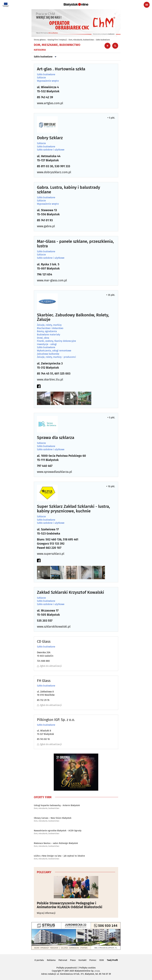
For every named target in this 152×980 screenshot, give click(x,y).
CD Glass (44, 642)
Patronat (63, 960)
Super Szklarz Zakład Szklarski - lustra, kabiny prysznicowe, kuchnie (73, 509)
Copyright (57, 971)
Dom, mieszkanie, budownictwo (81, 40)
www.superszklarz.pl (51, 554)
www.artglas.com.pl (50, 103)
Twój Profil (112, 960)
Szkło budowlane (103, 40)
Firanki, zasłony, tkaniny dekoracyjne (56, 341)
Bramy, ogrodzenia (47, 331)
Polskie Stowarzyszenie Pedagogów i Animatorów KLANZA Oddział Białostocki (70, 905)
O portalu (39, 960)
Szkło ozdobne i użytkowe (51, 150)
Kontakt (82, 960)
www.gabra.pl (46, 226)
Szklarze (41, 78)
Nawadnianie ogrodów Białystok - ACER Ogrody (58, 831)
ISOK (102, 960)
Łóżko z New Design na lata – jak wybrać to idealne (59, 856)
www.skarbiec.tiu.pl (50, 379)
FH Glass (44, 681)
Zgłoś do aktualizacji (49, 666)
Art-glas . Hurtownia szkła (61, 69)
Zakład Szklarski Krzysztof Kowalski (71, 592)
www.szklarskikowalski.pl (54, 627)
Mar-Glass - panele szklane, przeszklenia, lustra (75, 244)
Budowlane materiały (49, 335)
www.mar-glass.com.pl (52, 280)
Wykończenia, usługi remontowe (54, 351)
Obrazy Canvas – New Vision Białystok (53, 818)
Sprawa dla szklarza (56, 438)
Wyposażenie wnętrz (48, 81)
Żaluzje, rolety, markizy (49, 325)
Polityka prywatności (67, 968)
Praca (73, 960)
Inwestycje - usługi (47, 344)
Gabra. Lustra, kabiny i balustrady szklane (69, 190)
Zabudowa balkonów (48, 354)
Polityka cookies (87, 968)
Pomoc (93, 960)
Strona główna (40, 40)
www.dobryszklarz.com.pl (54, 172)
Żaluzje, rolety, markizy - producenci (56, 357)
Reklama (51, 960)
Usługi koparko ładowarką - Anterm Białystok (57, 805)
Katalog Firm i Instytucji (57, 40)
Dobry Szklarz (50, 138)
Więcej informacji (46, 913)
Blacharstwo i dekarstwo (50, 328)
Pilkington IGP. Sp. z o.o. (56, 720)
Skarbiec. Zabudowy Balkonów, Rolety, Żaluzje (73, 317)
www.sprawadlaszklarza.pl (54, 472)
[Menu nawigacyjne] (147, 5)
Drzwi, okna (43, 338)
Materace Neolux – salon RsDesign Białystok (56, 843)
